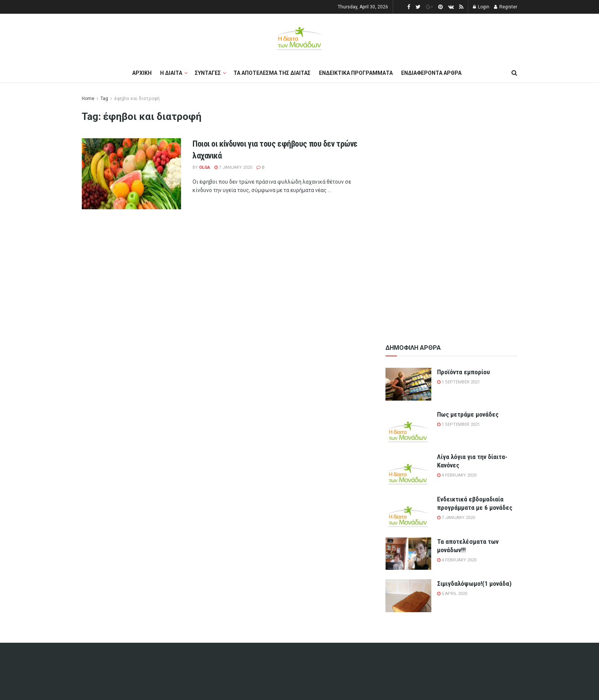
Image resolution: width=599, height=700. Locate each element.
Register (506, 7)
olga (205, 167)
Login (481, 7)
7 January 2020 (233, 167)
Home (88, 99)
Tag (104, 99)
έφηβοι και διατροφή (137, 99)
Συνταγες (208, 73)
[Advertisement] (452, 209)
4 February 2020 (457, 475)
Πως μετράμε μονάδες (468, 414)
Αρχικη (142, 73)
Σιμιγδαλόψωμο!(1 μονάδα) (474, 584)
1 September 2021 (458, 382)
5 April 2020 (452, 594)
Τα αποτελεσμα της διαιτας (272, 73)
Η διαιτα (171, 73)
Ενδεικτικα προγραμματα (356, 73)
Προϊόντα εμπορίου (464, 372)
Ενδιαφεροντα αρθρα (431, 73)
